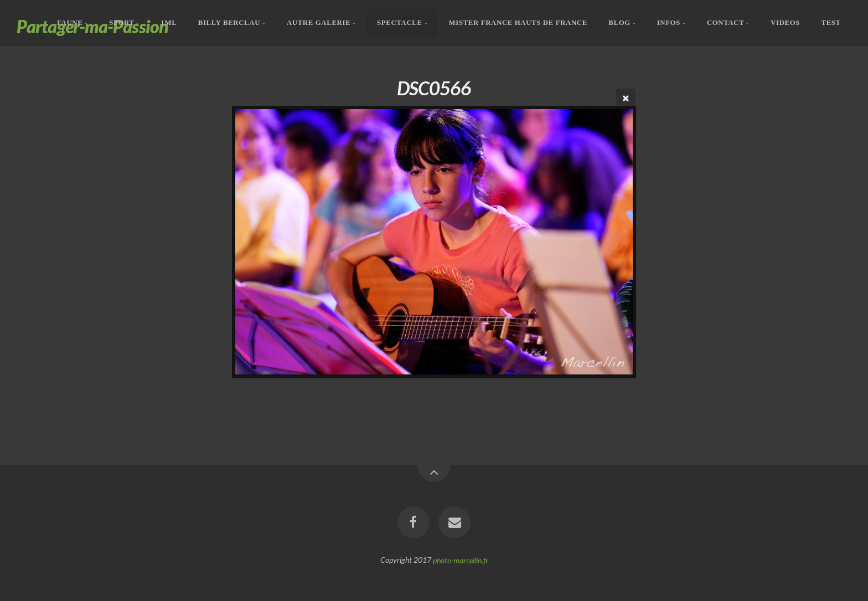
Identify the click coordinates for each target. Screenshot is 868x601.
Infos (669, 23)
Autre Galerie (319, 23)
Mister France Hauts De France (518, 23)
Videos (785, 23)
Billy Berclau (229, 23)
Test (831, 23)
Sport (122, 23)
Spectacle (400, 23)
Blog (619, 23)
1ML (169, 23)
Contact (726, 23)
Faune (70, 23)
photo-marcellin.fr (461, 560)
